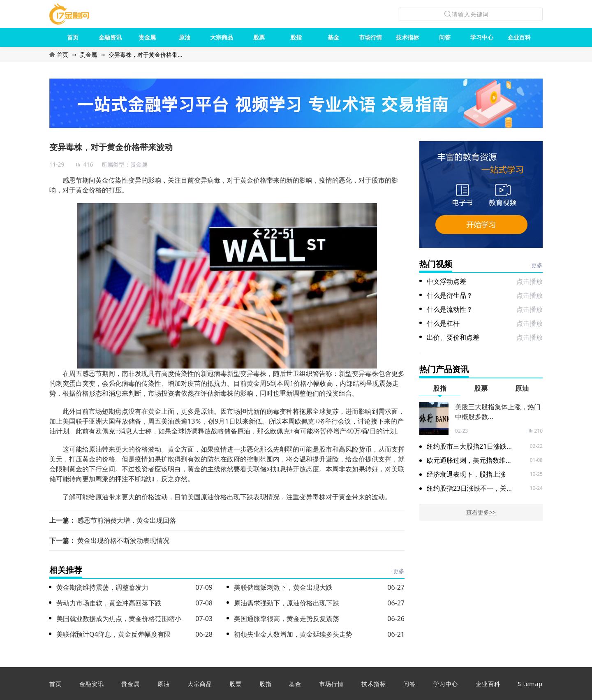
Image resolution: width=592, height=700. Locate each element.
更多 (399, 571)
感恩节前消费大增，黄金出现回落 (127, 520)
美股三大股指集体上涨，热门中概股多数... (498, 412)
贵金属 (147, 37)
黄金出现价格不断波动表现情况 (123, 540)
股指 (296, 37)
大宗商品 (222, 37)
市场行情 (370, 37)
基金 (333, 37)
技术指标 (407, 37)
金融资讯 (110, 37)
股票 (259, 37)
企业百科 (519, 37)
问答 (445, 37)
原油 (185, 37)
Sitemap (530, 684)
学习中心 (482, 37)
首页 (73, 37)
